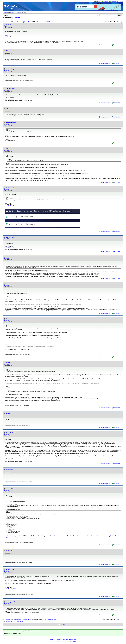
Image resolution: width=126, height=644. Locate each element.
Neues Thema (28, 22)
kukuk (8, 257)
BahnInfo (75, 642)
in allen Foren (53, 22)
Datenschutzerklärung (63, 640)
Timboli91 (17, 18)
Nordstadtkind (10, 489)
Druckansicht (64, 624)
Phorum (56, 642)
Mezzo (8, 50)
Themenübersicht (17, 22)
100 (48, 22)
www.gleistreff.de (9, 99)
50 (46, 22)
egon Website (10, 501)
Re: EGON (6, 52)
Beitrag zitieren (117, 45)
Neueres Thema (9, 622)
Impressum (53, 640)
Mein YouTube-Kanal (10, 206)
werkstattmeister (11, 123)
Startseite (6, 12)
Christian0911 (10, 188)
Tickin (55, 536)
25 (44, 22)
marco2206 (9, 469)
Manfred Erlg (10, 69)
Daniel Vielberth (11, 88)
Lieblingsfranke (11, 602)
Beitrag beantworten (105, 45)
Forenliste (7, 22)
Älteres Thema (19, 622)
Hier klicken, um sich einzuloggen (13, 634)
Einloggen (105, 1)
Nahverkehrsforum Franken (15, 12)
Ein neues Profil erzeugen (117, 1)
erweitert (120, 17)
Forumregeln (73, 640)
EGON (5, 27)
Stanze (8, 108)
